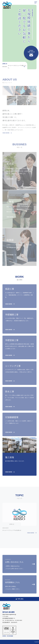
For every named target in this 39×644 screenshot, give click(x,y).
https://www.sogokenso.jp (9, 614)
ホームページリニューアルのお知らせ (12, 531)
